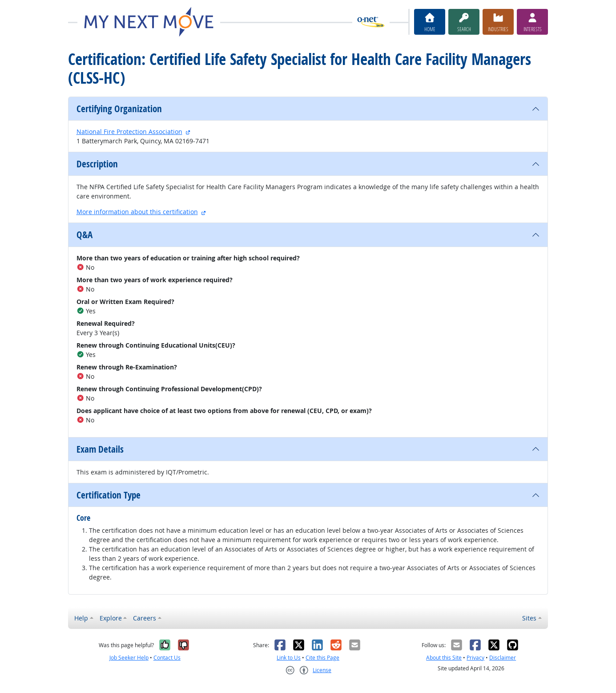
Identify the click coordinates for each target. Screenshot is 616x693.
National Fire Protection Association (129, 132)
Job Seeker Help (129, 658)
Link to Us (289, 658)
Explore (111, 618)
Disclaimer (503, 658)
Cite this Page (322, 658)
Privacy (475, 658)
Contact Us (167, 658)
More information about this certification (137, 212)
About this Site (444, 658)
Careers (145, 618)
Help (81, 618)
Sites (529, 618)
